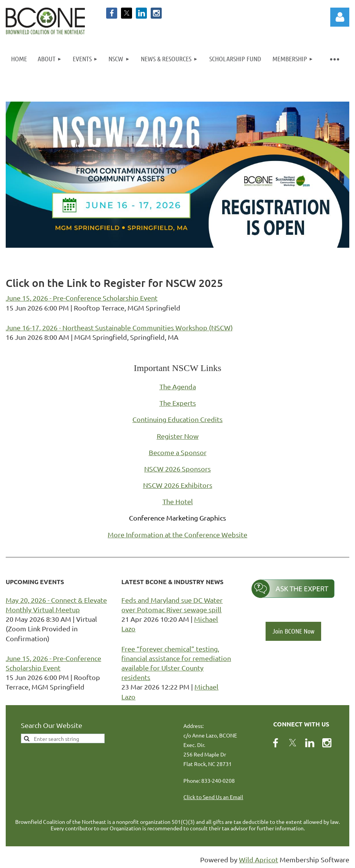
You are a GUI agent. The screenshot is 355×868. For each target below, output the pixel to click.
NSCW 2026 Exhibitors (178, 485)
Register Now (178, 436)
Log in (340, 17)
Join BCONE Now (293, 631)
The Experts (178, 403)
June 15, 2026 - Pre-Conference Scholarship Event (82, 298)
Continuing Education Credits (177, 419)
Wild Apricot (259, 859)
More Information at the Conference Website (177, 534)
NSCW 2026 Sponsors (177, 469)
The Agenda (178, 386)
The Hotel (178, 501)
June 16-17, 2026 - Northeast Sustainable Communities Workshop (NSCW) (119, 327)
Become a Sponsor (178, 452)
